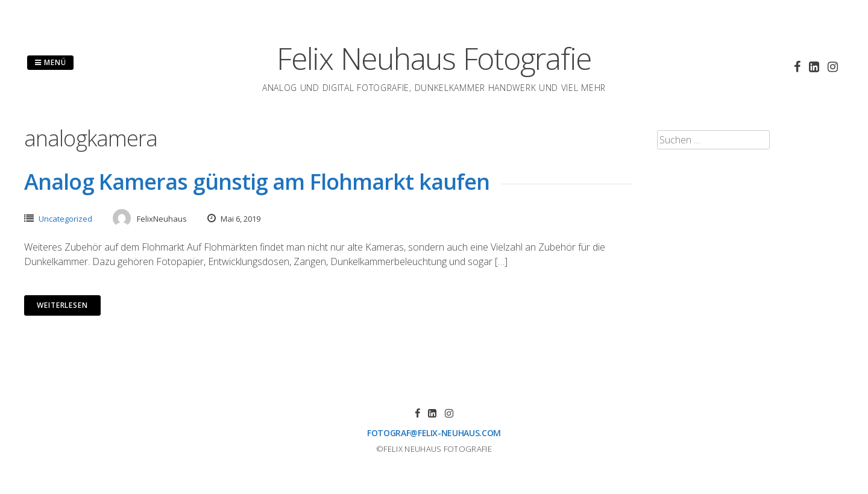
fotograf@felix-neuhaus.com (434, 433)
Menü (50, 62)
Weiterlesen (62, 305)
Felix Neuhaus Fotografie (434, 58)
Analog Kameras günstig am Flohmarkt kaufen (257, 182)
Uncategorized (65, 219)
